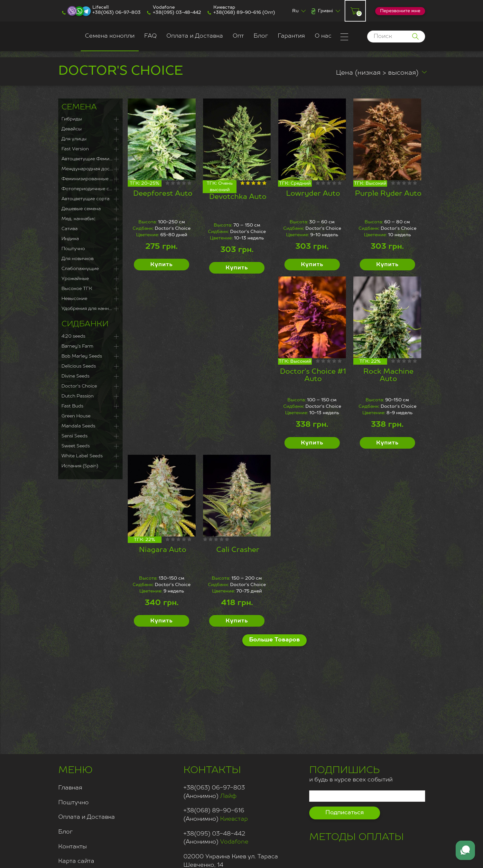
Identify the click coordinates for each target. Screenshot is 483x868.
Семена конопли (110, 36)
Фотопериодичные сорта (90, 189)
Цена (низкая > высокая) (377, 73)
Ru (295, 11)
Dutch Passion (78, 396)
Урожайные (75, 279)
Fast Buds (72, 406)
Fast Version (75, 149)
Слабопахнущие (80, 269)
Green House (76, 416)
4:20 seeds (73, 336)
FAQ (150, 36)
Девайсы (72, 129)
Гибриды (72, 119)
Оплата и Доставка (195, 36)
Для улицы (74, 139)
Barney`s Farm (77, 346)
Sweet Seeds (76, 446)
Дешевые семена (81, 209)
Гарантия (291, 36)
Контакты (73, 847)
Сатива (70, 229)
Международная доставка (90, 169)
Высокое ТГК (77, 289)
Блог (261, 36)
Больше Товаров (274, 640)
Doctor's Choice (79, 386)
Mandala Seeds (78, 426)
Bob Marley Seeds (82, 356)
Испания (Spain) (80, 466)
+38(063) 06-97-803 (116, 13)
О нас (323, 36)
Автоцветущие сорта (85, 199)
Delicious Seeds (79, 366)
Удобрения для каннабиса (90, 309)
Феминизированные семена (90, 179)
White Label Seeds (82, 456)
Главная (70, 788)
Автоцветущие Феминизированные (90, 159)
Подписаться (345, 813)
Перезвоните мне (400, 11)
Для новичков (78, 259)
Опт (238, 36)
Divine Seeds (75, 376)
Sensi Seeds (74, 436)
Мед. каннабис (79, 219)
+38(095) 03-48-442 (177, 13)
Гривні (325, 11)
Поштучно (73, 249)
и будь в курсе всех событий (351, 773)
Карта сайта (76, 861)
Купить (162, 265)
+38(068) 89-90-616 (237, 13)
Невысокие (74, 299)
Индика (70, 239)
